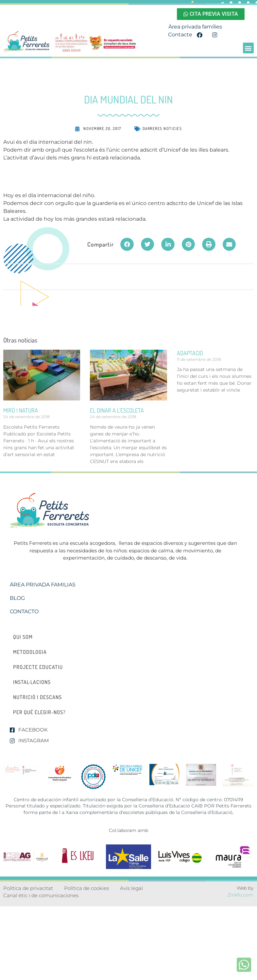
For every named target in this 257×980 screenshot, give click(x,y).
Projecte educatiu (38, 667)
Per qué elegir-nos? (39, 712)
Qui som (23, 637)
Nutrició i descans (37, 697)
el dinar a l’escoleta (117, 410)
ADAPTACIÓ (190, 353)
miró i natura (21, 410)
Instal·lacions (32, 682)
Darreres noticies (162, 129)
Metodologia (30, 652)
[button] (248, 48)
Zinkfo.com (240, 895)
